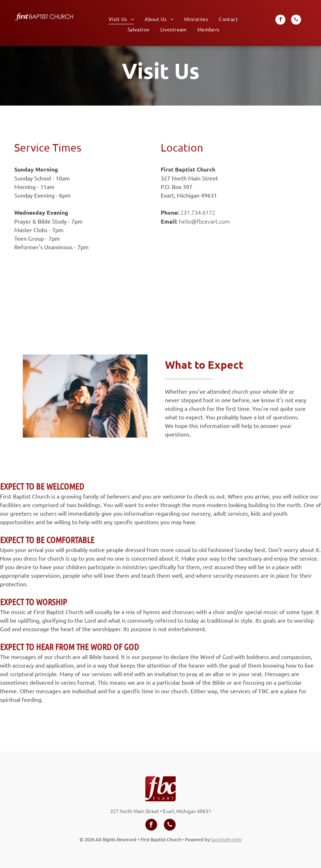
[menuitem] (121, 19)
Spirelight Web (226, 839)
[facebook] (280, 21)
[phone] (296, 21)
